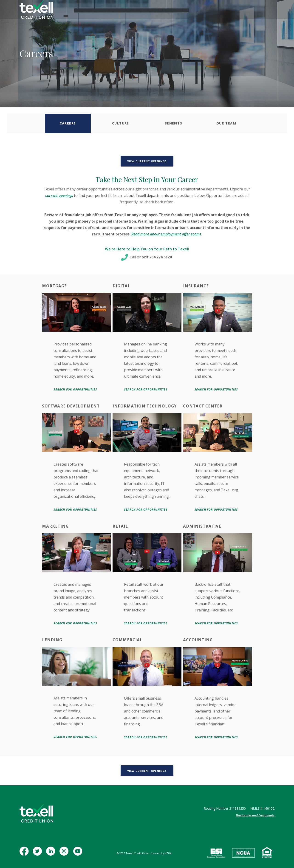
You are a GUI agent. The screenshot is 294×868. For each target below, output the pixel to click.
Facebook (25, 853)
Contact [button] (196, 10)
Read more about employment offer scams (166, 234)
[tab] (68, 123)
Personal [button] (94, 10)
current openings (59, 195)
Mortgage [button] (136, 10)
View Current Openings (150, 161)
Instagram (65, 853)
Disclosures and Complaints (255, 815)
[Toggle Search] (239, 10)
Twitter (38, 853)
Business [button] (114, 10)
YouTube (78, 853)
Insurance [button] (159, 10)
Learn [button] (178, 10)
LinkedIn (51, 853)
